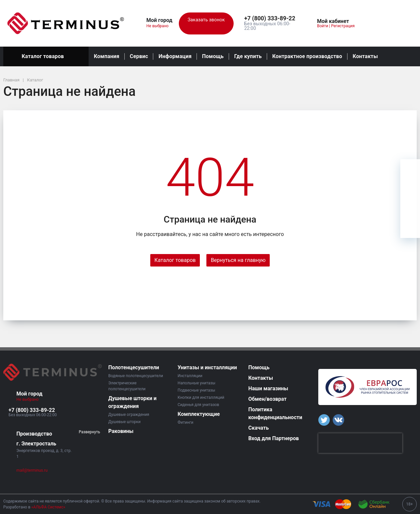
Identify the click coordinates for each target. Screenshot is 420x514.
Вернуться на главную (238, 260)
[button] (271, 19)
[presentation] (360, 443)
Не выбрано (160, 26)
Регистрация (343, 26)
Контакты (365, 56)
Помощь (213, 56)
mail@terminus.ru (32, 470)
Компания (107, 56)
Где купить (248, 56)
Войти (323, 26)
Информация (175, 56)
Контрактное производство (307, 56)
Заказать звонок (206, 23)
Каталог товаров (46, 56)
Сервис (139, 56)
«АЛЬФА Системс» (48, 507)
